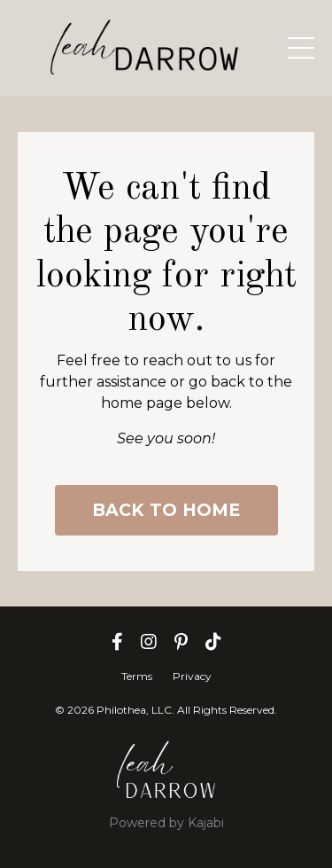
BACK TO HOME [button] (166, 510)
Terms (137, 676)
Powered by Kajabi (166, 823)
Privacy (192, 676)
